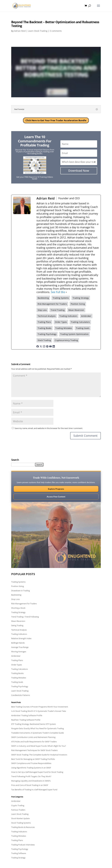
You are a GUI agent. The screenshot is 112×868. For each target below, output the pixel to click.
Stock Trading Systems (21, 823)
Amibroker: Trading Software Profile (27, 715)
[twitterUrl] (41, 346)
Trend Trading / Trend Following (25, 617)
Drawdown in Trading (20, 591)
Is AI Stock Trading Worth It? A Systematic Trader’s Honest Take (39, 711)
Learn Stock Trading (38, 31)
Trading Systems (18, 582)
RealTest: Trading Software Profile (26, 720)
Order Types (17, 665)
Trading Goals (17, 682)
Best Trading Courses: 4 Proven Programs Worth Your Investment (40, 707)
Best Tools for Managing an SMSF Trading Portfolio (33, 759)
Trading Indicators (19, 634)
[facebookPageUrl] (38, 346)
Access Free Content (56, 497)
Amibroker (16, 656)
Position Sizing (17, 586)
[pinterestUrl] (47, 346)
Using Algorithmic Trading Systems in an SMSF (31, 768)
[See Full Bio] (66, 292)
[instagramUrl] (44, 346)
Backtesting (16, 595)
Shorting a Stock (18, 608)
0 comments (56, 31)
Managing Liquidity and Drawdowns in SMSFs (31, 781)
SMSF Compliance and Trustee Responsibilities (31, 763)
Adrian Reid (20, 31)
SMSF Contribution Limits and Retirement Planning (33, 737)
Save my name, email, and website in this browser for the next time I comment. (49, 428)
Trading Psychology (20, 686)
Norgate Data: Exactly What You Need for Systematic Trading (37, 728)
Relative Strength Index (21, 638)
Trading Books (17, 673)
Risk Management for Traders (24, 604)
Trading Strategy (18, 612)
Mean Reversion (18, 621)
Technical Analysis (19, 630)
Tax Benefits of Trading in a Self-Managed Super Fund (34, 790)
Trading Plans (17, 660)
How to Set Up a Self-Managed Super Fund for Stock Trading (37, 772)
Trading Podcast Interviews (23, 845)
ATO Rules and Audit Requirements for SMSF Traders (34, 742)
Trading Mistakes (19, 678)
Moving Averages (19, 652)
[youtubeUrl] (50, 346)
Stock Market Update (20, 818)
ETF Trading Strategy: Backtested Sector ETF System (34, 724)
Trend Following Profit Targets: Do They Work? (31, 776)
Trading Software (19, 853)
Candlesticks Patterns (21, 695)
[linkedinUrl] (54, 346)
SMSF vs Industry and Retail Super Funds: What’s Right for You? (39, 746)
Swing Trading (17, 625)
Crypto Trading (18, 805)
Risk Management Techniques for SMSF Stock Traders (34, 750)
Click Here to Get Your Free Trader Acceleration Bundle (56, 120)
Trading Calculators (20, 669)
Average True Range (20, 647)
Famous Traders (18, 810)
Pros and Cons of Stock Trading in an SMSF (30, 785)
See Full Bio (58, 292)
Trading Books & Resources (23, 827)
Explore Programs (56, 489)
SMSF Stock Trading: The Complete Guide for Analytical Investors (39, 755)
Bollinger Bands (18, 643)
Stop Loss (15, 599)
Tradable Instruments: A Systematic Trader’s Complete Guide (37, 733)
